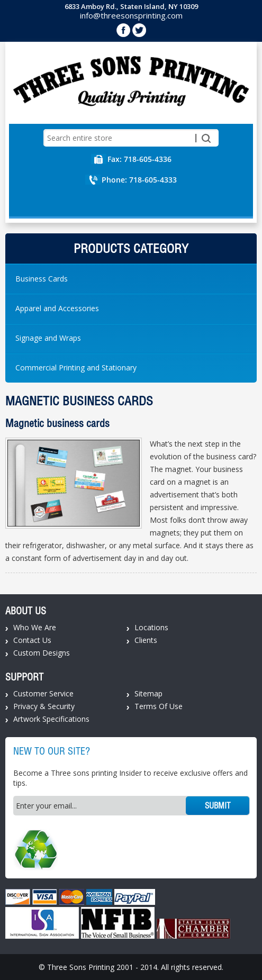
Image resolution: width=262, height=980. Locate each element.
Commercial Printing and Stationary (76, 367)
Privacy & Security (44, 706)
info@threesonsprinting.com (131, 15)
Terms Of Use (159, 706)
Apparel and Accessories (57, 308)
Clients (146, 640)
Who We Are (35, 627)
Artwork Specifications (51, 719)
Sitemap (148, 693)
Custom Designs (42, 653)
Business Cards (42, 279)
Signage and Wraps (48, 338)
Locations (151, 627)
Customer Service (43, 693)
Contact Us (32, 640)
